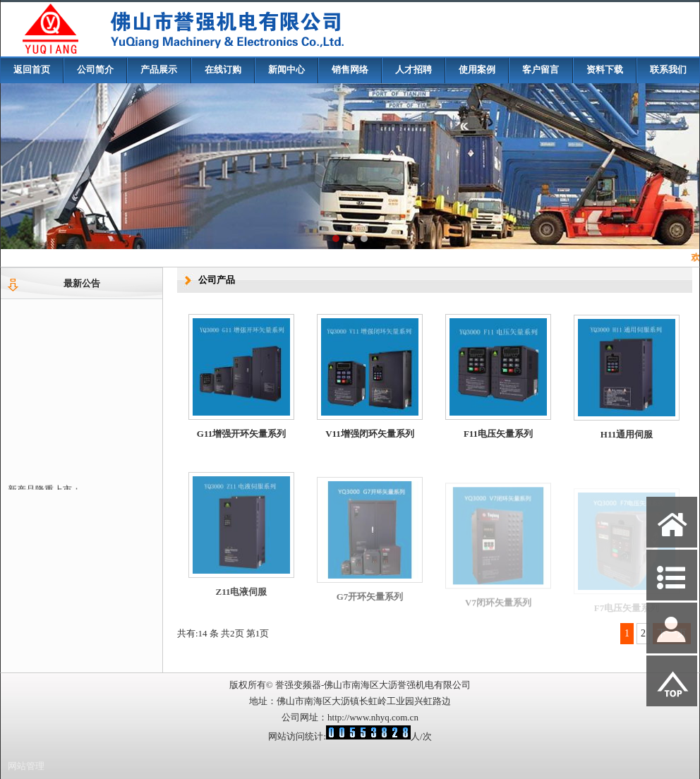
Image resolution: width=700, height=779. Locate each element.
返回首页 (32, 70)
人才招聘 (414, 70)
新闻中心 (286, 70)
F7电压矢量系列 (627, 612)
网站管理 (26, 766)
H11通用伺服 (627, 439)
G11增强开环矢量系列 (241, 434)
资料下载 (605, 70)
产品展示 (159, 70)
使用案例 (477, 70)
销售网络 (350, 70)
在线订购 (223, 70)
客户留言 (541, 70)
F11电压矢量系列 (498, 436)
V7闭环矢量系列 (498, 610)
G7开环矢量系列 (370, 605)
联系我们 (668, 70)
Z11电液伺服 (242, 599)
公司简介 (95, 70)
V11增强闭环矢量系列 (370, 434)
